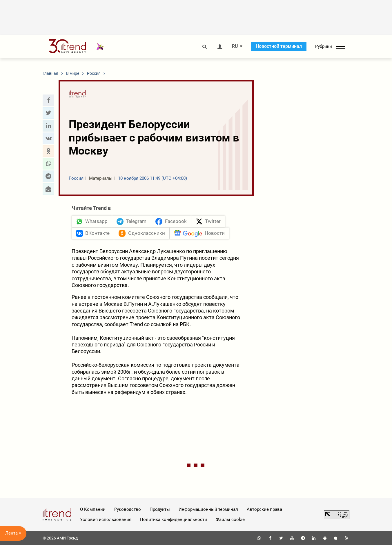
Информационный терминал (208, 509)
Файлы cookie (230, 519)
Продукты (160, 509)
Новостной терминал (279, 46)
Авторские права (264, 509)
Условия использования (106, 519)
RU (235, 46)
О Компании (93, 509)
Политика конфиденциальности (174, 519)
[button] (48, 100)
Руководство (128, 509)
